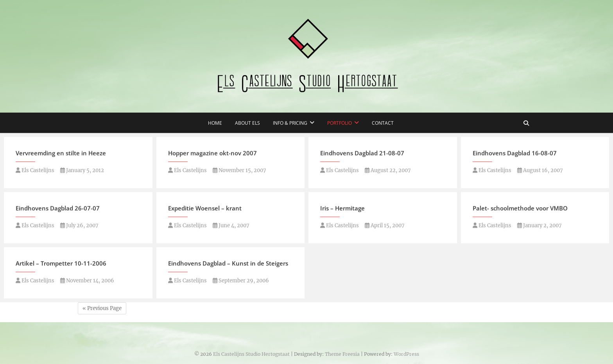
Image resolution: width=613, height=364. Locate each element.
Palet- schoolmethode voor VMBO (520, 209)
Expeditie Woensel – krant (205, 209)
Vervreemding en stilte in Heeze (61, 154)
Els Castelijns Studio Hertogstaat (251, 354)
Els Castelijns (35, 171)
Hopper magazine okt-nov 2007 (212, 154)
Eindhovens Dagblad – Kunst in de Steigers (228, 264)
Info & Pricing (290, 123)
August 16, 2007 (540, 171)
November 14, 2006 (87, 281)
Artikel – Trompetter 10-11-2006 (61, 264)
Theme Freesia (342, 354)
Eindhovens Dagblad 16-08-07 (515, 154)
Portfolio (340, 123)
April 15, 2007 (385, 226)
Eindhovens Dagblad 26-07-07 (58, 209)
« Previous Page (102, 308)
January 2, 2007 (540, 226)
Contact (383, 123)
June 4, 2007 (231, 226)
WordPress (406, 354)
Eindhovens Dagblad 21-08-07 (362, 154)
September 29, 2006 (241, 281)
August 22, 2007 (388, 171)
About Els (247, 123)
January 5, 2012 (82, 171)
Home (215, 123)
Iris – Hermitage (342, 209)
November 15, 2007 (239, 171)
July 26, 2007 (79, 226)
